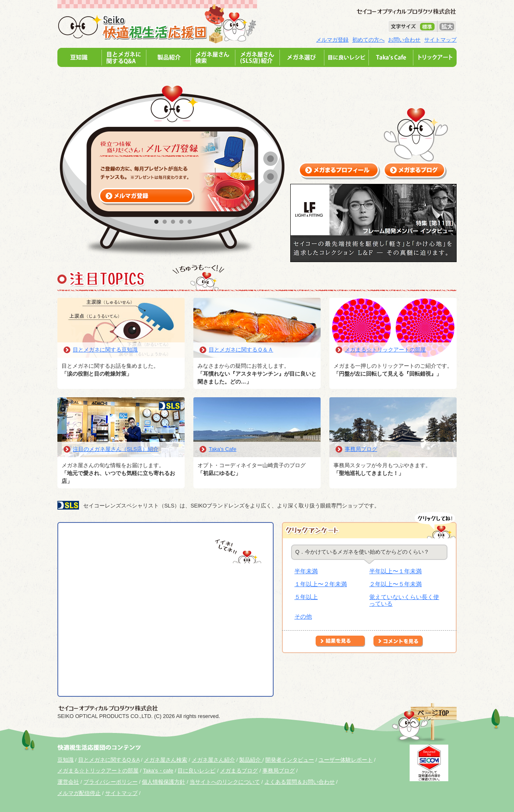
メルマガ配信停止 (79, 793)
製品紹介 (251, 760)
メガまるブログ (239, 771)
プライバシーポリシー (111, 782)
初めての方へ (368, 40)
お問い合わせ (404, 40)
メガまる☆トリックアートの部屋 (385, 350)
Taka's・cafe (158, 771)
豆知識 (65, 760)
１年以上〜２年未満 (321, 584)
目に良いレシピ (196, 771)
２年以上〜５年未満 (395, 584)
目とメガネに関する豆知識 (105, 350)
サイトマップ (440, 40)
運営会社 (68, 782)
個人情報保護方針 (163, 782)
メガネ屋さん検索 (166, 760)
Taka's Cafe (222, 449)
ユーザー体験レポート (346, 760)
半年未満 (306, 571)
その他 (303, 616)
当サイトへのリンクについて (225, 782)
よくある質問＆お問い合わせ (300, 782)
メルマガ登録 (332, 40)
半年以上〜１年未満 (395, 571)
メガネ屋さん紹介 (213, 760)
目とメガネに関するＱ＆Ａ (241, 350)
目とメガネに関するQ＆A (109, 760)
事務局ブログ (361, 449)
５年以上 (306, 597)
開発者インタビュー (290, 760)
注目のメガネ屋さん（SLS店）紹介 (116, 449)
